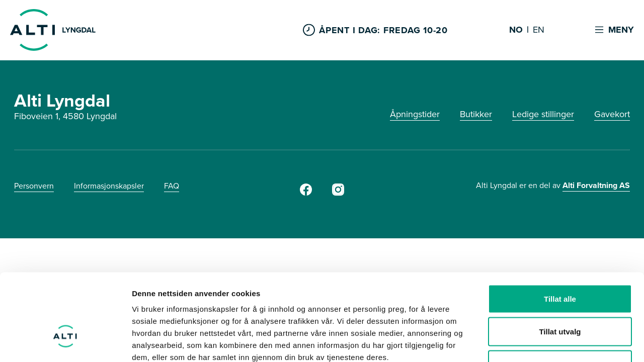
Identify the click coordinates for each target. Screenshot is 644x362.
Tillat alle (560, 230)
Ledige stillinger (543, 114)
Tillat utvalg (560, 263)
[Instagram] (338, 193)
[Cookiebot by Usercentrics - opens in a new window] (65, 342)
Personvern (34, 186)
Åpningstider (415, 114)
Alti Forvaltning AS (596, 185)
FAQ (172, 186)
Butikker (476, 114)
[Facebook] (306, 193)
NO (516, 30)
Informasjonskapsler (109, 186)
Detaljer (536, 342)
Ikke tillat (560, 296)
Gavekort (612, 114)
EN (539, 30)
